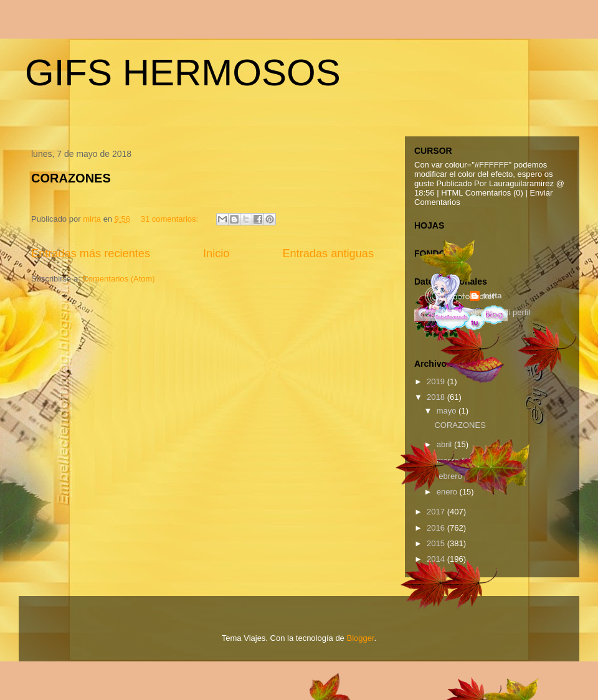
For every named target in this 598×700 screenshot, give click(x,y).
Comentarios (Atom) (118, 279)
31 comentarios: (171, 219)
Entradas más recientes (91, 253)
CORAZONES (71, 178)
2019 (437, 381)
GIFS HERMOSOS (183, 73)
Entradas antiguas (328, 253)
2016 (437, 528)
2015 (437, 543)
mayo (448, 411)
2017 (437, 512)
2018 (437, 397)
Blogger (360, 638)
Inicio (216, 253)
